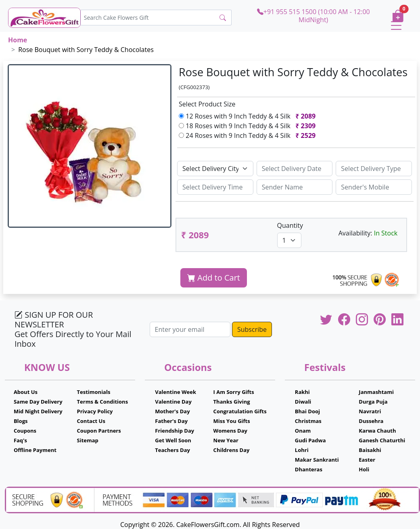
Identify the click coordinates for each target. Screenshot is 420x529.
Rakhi (302, 392)
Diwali (303, 402)
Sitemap (88, 440)
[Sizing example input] (295, 169)
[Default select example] (215, 169)
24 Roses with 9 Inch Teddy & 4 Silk (249, 135)
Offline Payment (35, 450)
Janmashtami (376, 392)
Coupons (25, 431)
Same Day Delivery (38, 402)
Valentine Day (173, 402)
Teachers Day (172, 450)
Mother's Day (172, 411)
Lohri (302, 450)
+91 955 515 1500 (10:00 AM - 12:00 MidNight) (313, 16)
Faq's (20, 440)
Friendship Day (174, 431)
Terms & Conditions (103, 402)
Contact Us (91, 421)
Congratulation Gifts (240, 411)
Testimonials (94, 392)
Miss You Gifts (232, 421)
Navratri (370, 411)
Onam (303, 431)
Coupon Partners (99, 431)
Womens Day (230, 431)
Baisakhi (370, 450)
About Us (26, 392)
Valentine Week (176, 392)
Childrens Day (232, 450)
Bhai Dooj (307, 411)
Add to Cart (214, 278)
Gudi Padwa (310, 440)
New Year (226, 440)
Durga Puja (373, 402)
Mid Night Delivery (38, 411)
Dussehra (371, 421)
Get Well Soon (173, 440)
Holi (364, 469)
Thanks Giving (232, 402)
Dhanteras (309, 469)
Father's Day (171, 421)
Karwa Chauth (377, 431)
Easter (367, 460)
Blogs (21, 421)
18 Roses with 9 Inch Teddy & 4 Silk (249, 126)
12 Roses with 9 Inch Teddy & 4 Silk (249, 116)
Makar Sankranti (317, 460)
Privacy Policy (95, 411)
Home (18, 40)
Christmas (308, 421)
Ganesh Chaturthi (382, 440)
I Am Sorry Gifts (234, 392)
